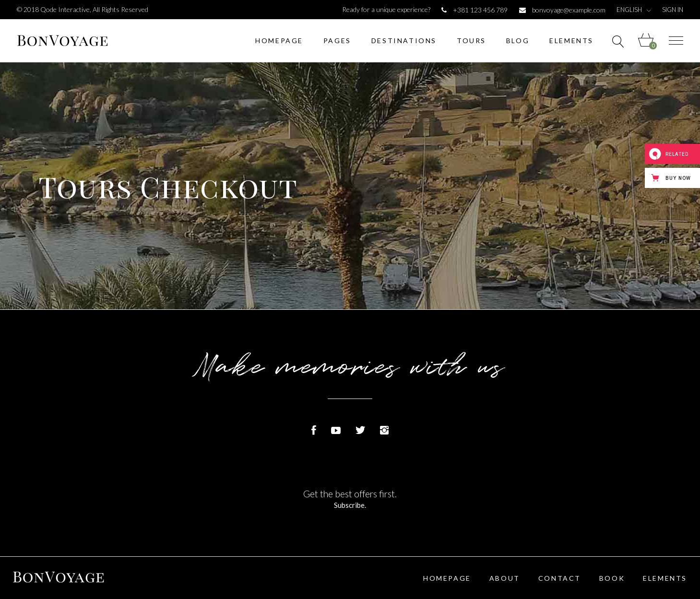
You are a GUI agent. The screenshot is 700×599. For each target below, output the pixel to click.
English (629, 10)
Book (612, 578)
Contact (560, 578)
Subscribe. (350, 505)
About (505, 578)
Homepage (447, 578)
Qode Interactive (65, 9)
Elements (665, 578)
